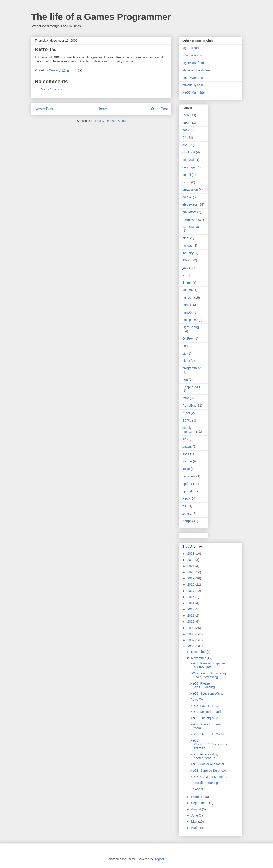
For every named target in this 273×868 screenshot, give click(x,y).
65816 (187, 123)
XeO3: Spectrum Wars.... (208, 693)
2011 (191, 615)
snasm (187, 447)
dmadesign (190, 190)
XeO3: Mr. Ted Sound (206, 712)
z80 (185, 506)
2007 (191, 640)
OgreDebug (191, 327)
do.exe (187, 197)
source (187, 461)
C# (184, 138)
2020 (191, 572)
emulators (189, 212)
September (199, 803)
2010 (191, 622)
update (187, 484)
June (195, 815)
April (195, 828)
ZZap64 (188, 521)
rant (185, 379)
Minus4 (187, 290)
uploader (189, 491)
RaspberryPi (191, 387)
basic (186, 130)
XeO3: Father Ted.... (205, 706)
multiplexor (190, 320)
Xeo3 (186, 498)
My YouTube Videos (196, 70)
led (185, 275)
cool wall (189, 160)
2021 (191, 566)
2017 (191, 591)
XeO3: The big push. (205, 718)
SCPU (187, 421)
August (196, 809)
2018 (191, 584)
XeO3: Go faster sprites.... (209, 777)
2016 (191, 597)
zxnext (187, 513)
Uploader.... (199, 789)
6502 (186, 115)
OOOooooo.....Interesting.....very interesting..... (209, 675)
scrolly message (189, 430)
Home (102, 109)
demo (186, 182)
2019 (191, 578)
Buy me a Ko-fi (193, 55)
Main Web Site (193, 78)
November (199, 658)
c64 (185, 145)
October (197, 797)
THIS (38, 57)
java (185, 268)
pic (184, 353)
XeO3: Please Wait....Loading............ (208, 685)
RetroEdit (189, 406)
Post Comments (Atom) (110, 121)
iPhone (187, 260)
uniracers (189, 476)
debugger (189, 167)
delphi (187, 175)
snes (186, 454)
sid (184, 439)
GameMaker (191, 227)
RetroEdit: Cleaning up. (207, 783)
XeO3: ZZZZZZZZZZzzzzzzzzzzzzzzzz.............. (209, 744)
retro (186, 398)
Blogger (159, 859)
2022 (191, 560)
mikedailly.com (193, 85)
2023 (191, 554)
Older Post (159, 109)
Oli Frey (188, 338)
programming (192, 368)
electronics (190, 204)
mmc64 (188, 312)
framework (190, 219)
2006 (191, 646)
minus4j (188, 297)
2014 (191, 603)
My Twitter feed (193, 63)
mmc (186, 305)
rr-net (186, 413)
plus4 (186, 361)
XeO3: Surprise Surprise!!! (209, 771)
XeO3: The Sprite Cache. (208, 734)
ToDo (186, 469)
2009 (191, 628)
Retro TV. (197, 700)
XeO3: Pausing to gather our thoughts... (208, 665)
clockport (189, 152)
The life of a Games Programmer (101, 17)
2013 (191, 609)
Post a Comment (51, 89)
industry (188, 253)
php (185, 346)
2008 (191, 634)
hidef (186, 238)
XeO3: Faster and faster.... (209, 764)
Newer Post (44, 109)
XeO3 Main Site (194, 92)
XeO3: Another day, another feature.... (205, 756)
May (194, 822)
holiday (187, 246)
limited (187, 283)
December (199, 652)
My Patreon (191, 48)
